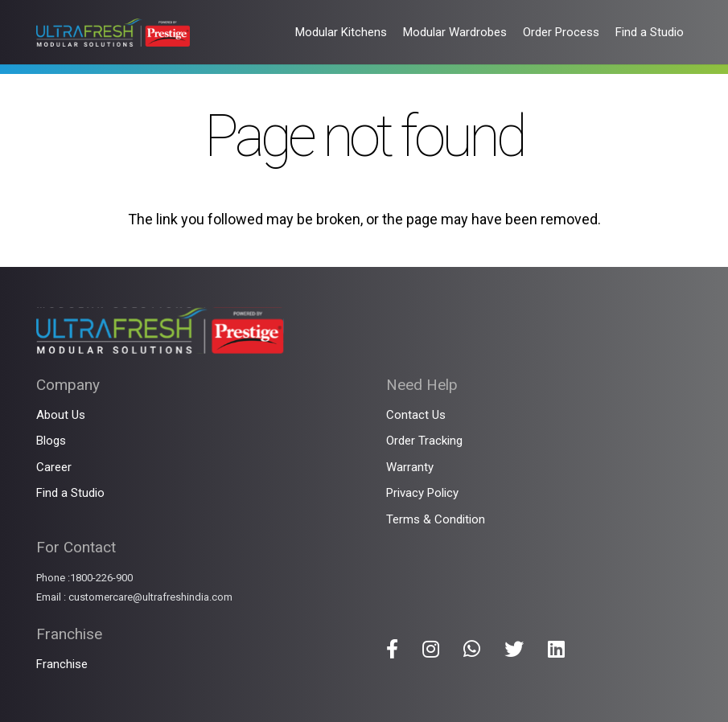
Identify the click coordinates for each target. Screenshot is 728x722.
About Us (61, 415)
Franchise (62, 664)
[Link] (113, 33)
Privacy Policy (422, 493)
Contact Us (416, 415)
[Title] (392, 649)
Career (54, 467)
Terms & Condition (436, 519)
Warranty (410, 467)
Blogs (51, 441)
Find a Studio (70, 493)
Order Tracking (424, 441)
